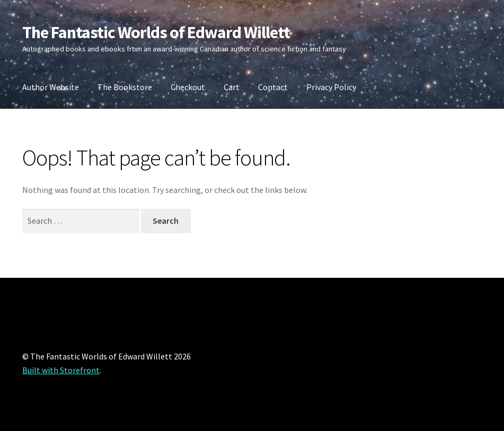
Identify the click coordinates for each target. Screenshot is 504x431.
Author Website (51, 87)
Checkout (188, 87)
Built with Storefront (61, 370)
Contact (273, 87)
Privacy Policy (331, 87)
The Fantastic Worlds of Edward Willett (156, 32)
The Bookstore (125, 87)
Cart (232, 87)
